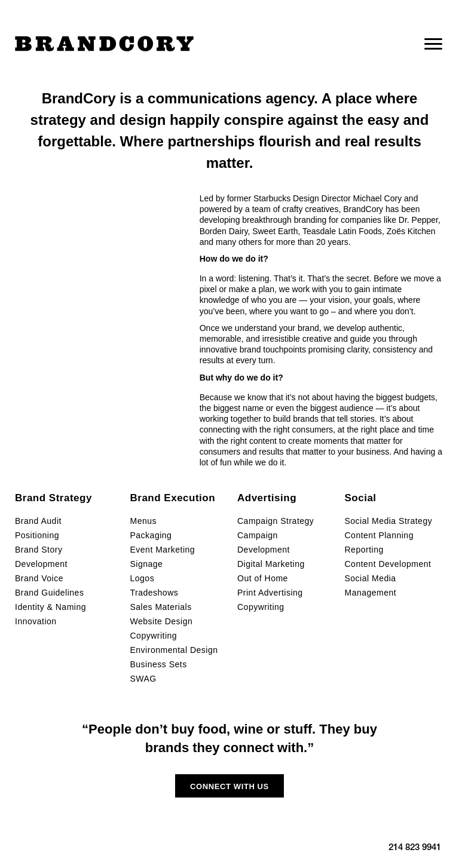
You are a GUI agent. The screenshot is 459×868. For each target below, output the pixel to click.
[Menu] (434, 44)
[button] (229, 786)
